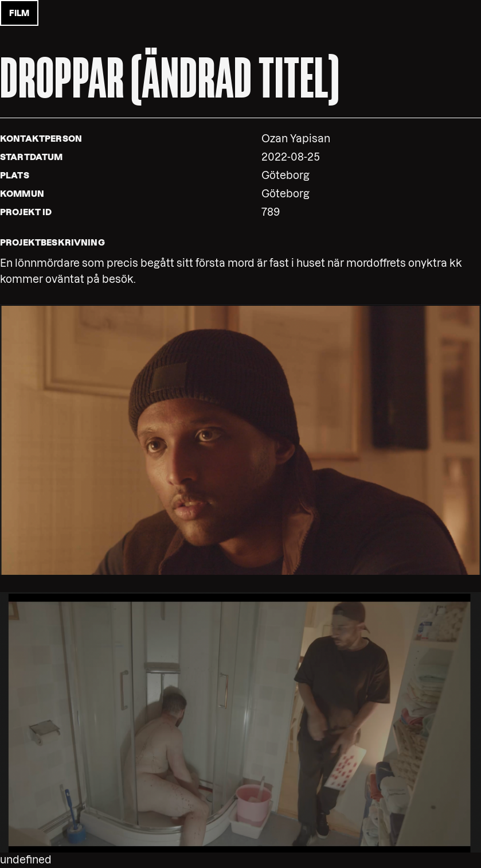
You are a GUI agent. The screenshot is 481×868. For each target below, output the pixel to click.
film (19, 13)
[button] (240, 439)
